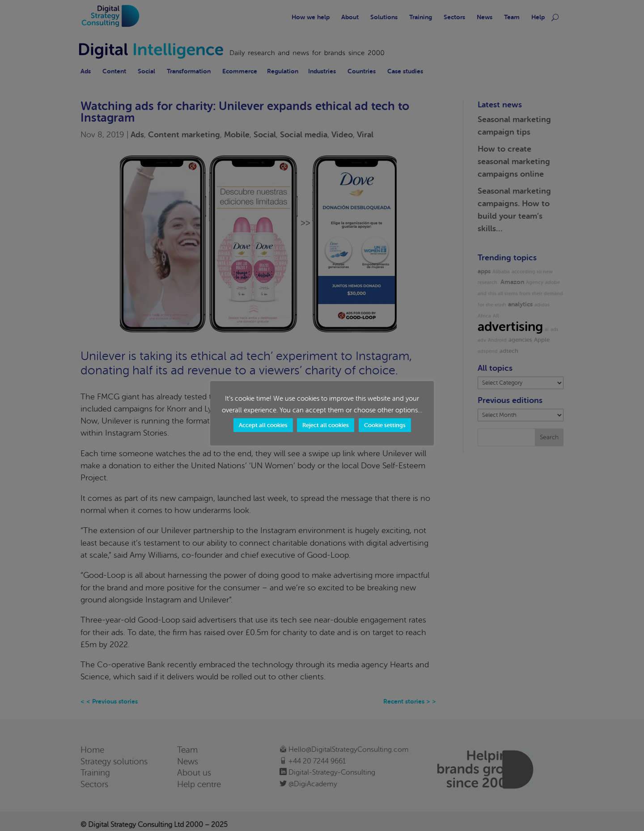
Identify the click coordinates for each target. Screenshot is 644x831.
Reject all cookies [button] (326, 425)
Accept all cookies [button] (263, 425)
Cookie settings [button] (385, 425)
